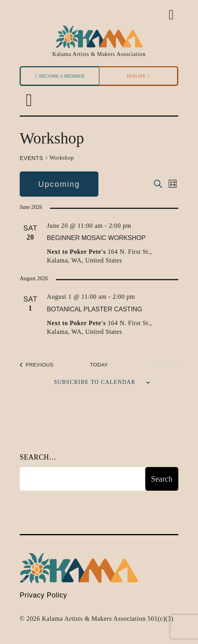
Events (31, 158)
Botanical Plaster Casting (94, 309)
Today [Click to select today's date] (99, 365)
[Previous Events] (37, 365)
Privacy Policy (43, 595)
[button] (29, 101)
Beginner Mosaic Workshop (96, 238)
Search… (38, 457)
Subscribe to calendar (95, 382)
